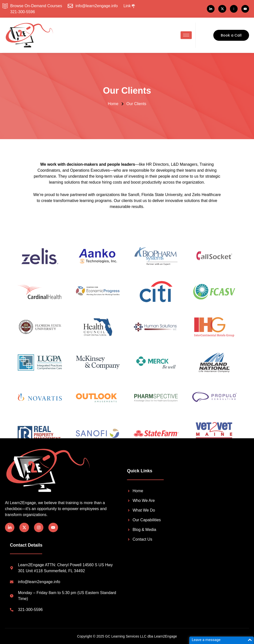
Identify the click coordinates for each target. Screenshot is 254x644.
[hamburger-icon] (186, 35)
